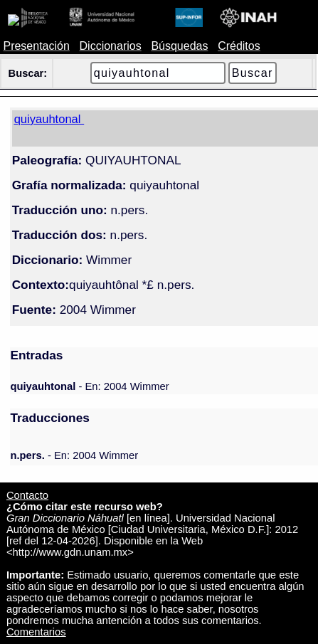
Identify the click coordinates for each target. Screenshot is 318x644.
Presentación (36, 46)
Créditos (239, 46)
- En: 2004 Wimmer (89, 386)
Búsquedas (179, 46)
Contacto (27, 495)
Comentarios (36, 632)
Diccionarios (111, 46)
